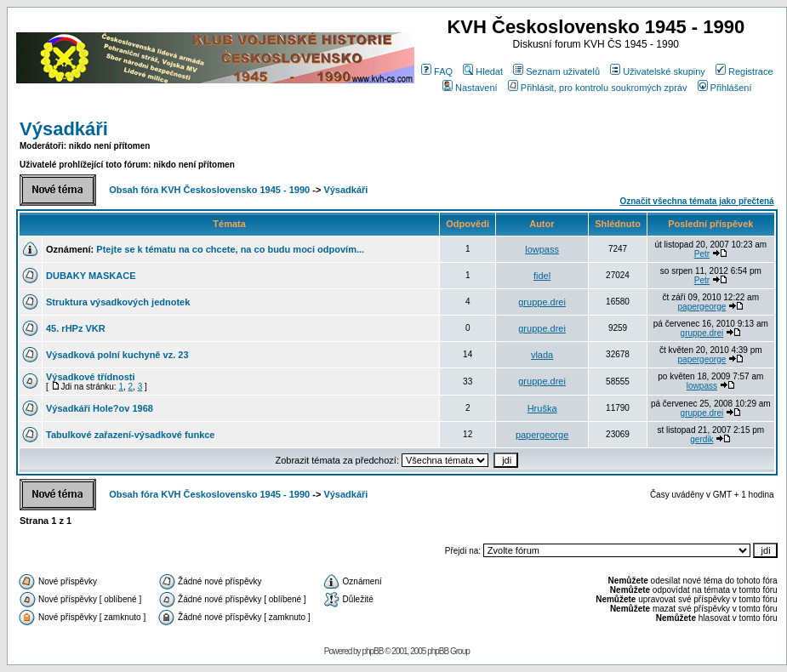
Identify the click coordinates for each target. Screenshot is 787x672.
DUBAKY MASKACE (91, 276)
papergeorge (702, 307)
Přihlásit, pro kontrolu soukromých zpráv (598, 88)
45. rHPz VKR (76, 328)
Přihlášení (725, 88)
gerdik (701, 439)
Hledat (483, 71)
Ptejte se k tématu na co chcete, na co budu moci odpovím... (230, 249)
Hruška (542, 408)
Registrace (744, 71)
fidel (542, 276)
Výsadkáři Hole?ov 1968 (100, 408)
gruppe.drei (542, 302)
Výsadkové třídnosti (91, 377)
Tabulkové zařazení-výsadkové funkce (131, 435)
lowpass (542, 249)
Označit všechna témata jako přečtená (696, 201)
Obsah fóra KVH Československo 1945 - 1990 (209, 190)
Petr (702, 254)
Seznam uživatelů (556, 71)
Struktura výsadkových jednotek (118, 302)
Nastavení (470, 88)
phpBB (372, 651)
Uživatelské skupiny (658, 71)
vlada (542, 355)
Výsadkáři (64, 129)
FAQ (437, 71)
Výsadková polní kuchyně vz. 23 (117, 355)
